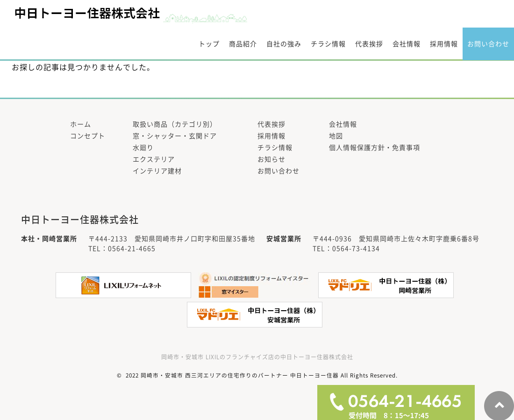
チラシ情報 (328, 44)
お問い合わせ (488, 44)
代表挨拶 (369, 44)
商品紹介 (243, 44)
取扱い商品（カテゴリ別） (175, 124)
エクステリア (154, 159)
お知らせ (271, 159)
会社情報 (407, 44)
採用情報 (444, 44)
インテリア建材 (157, 171)
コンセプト (88, 136)
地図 (336, 136)
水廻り (143, 148)
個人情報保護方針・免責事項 (375, 148)
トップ (209, 44)
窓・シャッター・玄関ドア (175, 136)
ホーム (81, 124)
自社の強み (284, 44)
